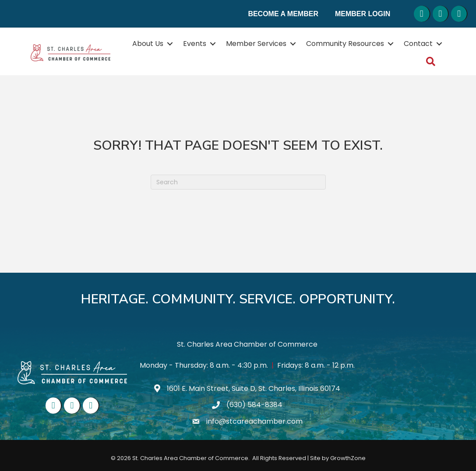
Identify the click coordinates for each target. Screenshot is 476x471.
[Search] (238, 182)
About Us (148, 44)
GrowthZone (348, 458)
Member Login (363, 14)
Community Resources (345, 44)
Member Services (256, 44)
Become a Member (283, 14)
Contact (418, 44)
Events (195, 44)
